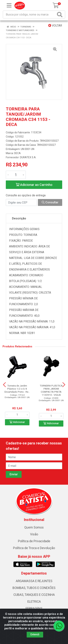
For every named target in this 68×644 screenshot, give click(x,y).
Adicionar (17, 422)
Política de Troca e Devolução (34, 548)
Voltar (55, 26)
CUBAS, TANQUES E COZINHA (34, 595)
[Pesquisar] (60, 15)
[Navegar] (4, 385)
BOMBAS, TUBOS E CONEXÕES (34, 588)
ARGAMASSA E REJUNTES (34, 581)
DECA (17, 153)
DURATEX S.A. (28, 157)
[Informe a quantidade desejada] (16, 175)
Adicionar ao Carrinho (34, 185)
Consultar (50, 202)
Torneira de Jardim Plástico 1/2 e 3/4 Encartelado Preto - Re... (17, 389)
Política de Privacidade (34, 541)
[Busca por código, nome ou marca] (30, 15)
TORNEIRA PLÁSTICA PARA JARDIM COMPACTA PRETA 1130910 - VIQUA (51, 390)
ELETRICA (34, 602)
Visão (34, 534)
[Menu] (9, 5)
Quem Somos (34, 527)
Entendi (35, 634)
